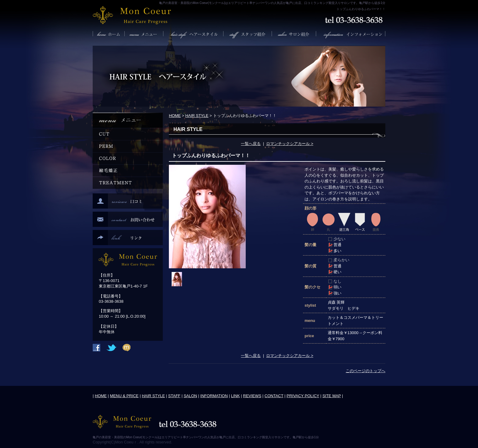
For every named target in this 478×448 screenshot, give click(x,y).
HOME (175, 116)
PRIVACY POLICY (303, 396)
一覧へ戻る (251, 144)
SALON (190, 396)
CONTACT (274, 396)
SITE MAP (332, 396)
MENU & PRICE (124, 396)
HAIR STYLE (197, 116)
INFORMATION (214, 396)
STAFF (174, 396)
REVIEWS (252, 396)
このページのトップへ (366, 371)
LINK (235, 396)
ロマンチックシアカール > (290, 144)
